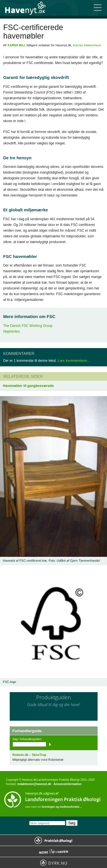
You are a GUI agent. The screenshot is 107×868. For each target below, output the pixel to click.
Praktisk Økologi (53, 840)
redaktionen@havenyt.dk (34, 784)
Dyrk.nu (53, 863)
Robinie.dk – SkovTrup (30, 755)
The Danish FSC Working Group (28, 326)
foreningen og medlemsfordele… (62, 807)
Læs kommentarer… (74, 361)
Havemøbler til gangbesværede (28, 386)
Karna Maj (16, 45)
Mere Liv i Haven (53, 851)
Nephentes (11, 331)
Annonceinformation (67, 784)
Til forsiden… (29, 8)
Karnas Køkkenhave (87, 45)
